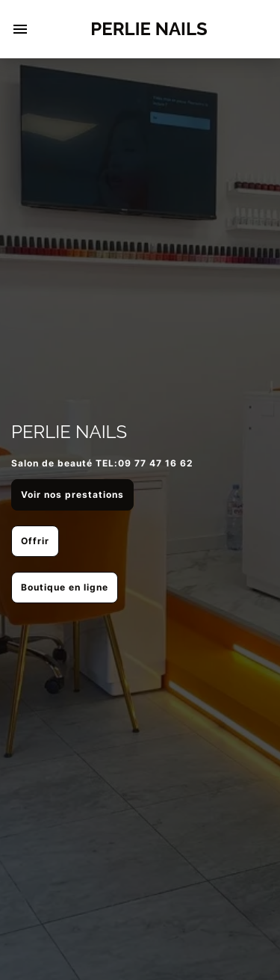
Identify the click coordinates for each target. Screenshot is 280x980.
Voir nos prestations (72, 494)
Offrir (35, 541)
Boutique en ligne (65, 587)
